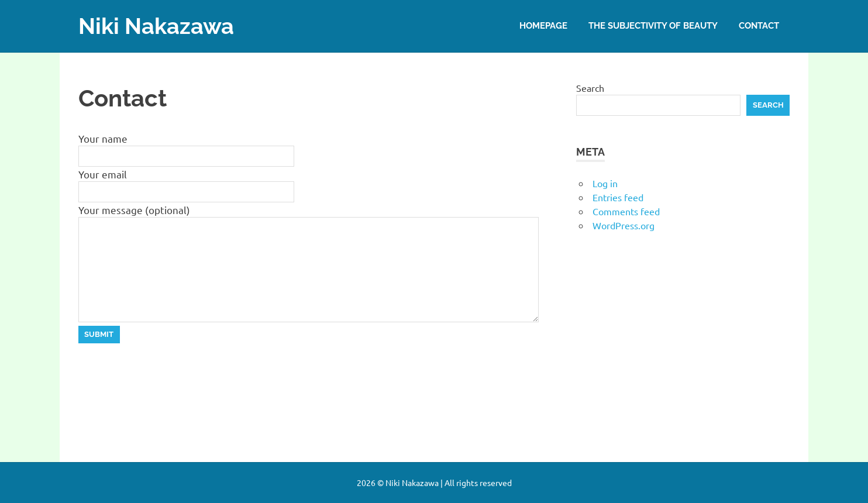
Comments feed (626, 211)
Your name (103, 138)
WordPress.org (624, 225)
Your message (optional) (134, 210)
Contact (759, 26)
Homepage (543, 26)
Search (590, 88)
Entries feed (618, 197)
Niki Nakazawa (156, 26)
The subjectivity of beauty (653, 26)
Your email (103, 174)
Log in (605, 183)
